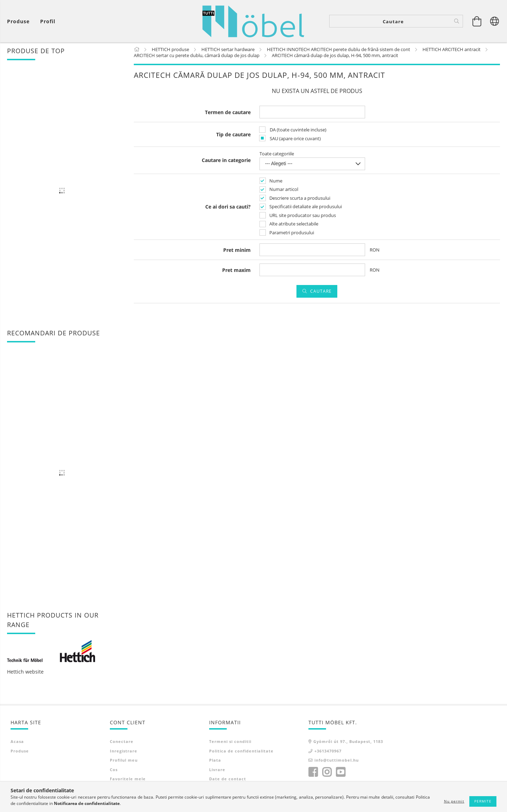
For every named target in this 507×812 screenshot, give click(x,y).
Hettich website (25, 673)
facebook (313, 774)
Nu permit (454, 801)
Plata (215, 761)
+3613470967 (328, 752)
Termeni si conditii (230, 743)
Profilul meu (124, 761)
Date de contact (228, 780)
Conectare (122, 743)
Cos (114, 771)
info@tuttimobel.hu (337, 761)
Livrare (217, 771)
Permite (483, 801)
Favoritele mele (128, 780)
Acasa (17, 743)
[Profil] (48, 21)
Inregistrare (124, 752)
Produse (20, 752)
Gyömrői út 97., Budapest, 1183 (348, 743)
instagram (327, 774)
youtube (340, 774)
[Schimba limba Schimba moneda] (495, 21)
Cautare (321, 293)
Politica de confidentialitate (241, 752)
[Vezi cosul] (20, 21)
